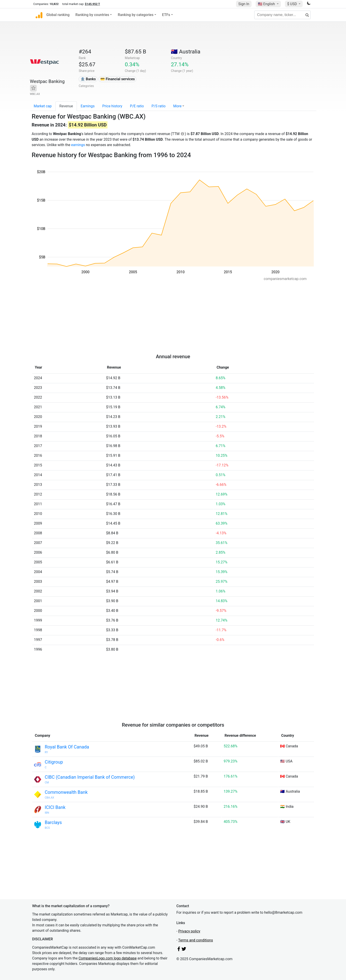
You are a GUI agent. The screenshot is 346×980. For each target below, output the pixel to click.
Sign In (244, 4)
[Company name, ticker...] (282, 15)
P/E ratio (137, 106)
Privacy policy (189, 931)
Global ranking (58, 15)
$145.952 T (93, 4)
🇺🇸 (267, 4)
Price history (112, 106)
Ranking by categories (135, 15)
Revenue (66, 106)
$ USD (292, 4)
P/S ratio (158, 106)
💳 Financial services (118, 79)
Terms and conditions (196, 940)
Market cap (43, 106)
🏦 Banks (88, 79)
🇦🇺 (186, 52)
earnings (78, 145)
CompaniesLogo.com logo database (107, 958)
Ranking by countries (92, 15)
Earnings (88, 106)
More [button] (177, 106)
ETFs (166, 15)
